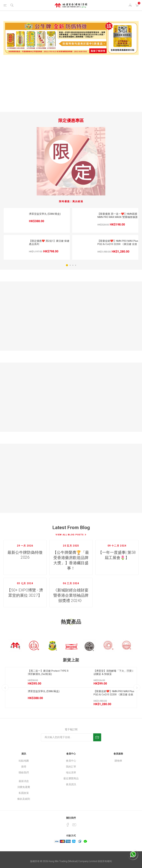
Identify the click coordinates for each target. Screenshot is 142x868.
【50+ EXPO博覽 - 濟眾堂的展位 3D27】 (25, 593)
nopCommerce (78, 858)
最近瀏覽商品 (71, 778)
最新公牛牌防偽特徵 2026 (25, 555)
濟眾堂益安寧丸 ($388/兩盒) (45, 214)
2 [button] (70, 265)
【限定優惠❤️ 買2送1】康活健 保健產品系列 (49, 243)
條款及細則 (24, 799)
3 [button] (73, 265)
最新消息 (24, 781)
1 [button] (67, 265)
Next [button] (137, 688)
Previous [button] (5, 688)
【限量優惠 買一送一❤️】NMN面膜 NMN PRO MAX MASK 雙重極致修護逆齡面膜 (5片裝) (118, 217)
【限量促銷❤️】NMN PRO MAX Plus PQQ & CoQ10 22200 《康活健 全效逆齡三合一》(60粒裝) (118, 244)
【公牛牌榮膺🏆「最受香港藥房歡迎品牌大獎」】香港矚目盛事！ (71, 560)
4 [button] (76, 265)
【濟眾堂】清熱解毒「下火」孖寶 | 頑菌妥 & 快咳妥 (113, 672)
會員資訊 (71, 784)
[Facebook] (68, 825)
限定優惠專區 (71, 121)
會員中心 (71, 761)
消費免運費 (24, 787)
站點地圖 (24, 761)
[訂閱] (67, 737)
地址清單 (71, 773)
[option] (37, 234)
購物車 (118, 761)
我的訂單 (71, 767)
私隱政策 (24, 793)
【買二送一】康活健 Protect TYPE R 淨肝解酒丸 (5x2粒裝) (48, 672)
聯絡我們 (24, 773)
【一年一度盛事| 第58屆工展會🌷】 (117, 555)
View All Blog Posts (70, 535)
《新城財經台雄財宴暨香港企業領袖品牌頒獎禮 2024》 (71, 595)
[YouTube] (74, 825)
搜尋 (24, 767)
